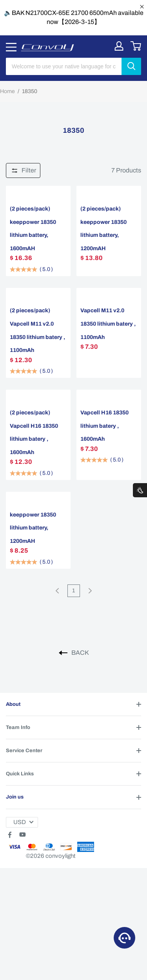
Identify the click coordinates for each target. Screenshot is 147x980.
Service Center (24, 751)
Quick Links (20, 774)
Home (7, 91)
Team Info (18, 727)
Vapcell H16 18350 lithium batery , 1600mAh (104, 426)
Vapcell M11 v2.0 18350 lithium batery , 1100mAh (108, 324)
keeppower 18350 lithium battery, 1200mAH (33, 528)
